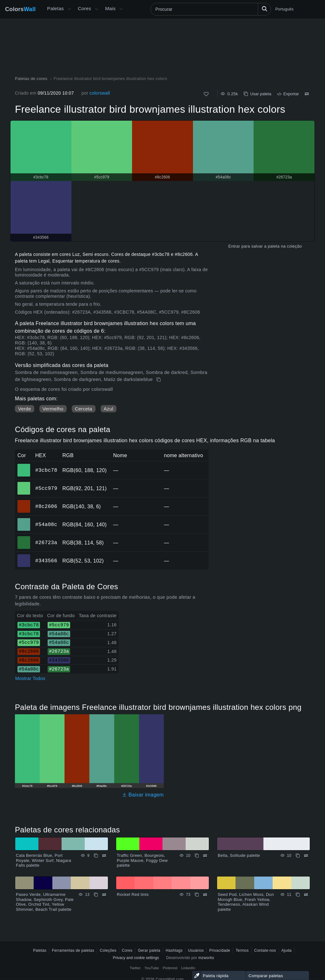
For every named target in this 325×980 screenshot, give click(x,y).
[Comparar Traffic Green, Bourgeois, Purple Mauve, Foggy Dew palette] (205, 856)
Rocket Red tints (133, 894)
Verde (25, 409)
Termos (242, 950)
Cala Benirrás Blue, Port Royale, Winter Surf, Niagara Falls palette (43, 860)
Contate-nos (265, 950)
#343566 (46, 561)
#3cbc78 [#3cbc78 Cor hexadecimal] (24, 466)
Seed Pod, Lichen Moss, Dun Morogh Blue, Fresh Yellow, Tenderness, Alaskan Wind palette (246, 902)
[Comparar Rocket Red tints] (205, 895)
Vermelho (53, 409)
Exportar (288, 94)
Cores (84, 8)
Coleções (108, 950)
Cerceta (84, 409)
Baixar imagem (143, 795)
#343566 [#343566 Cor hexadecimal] (24, 556)
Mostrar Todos (30, 678)
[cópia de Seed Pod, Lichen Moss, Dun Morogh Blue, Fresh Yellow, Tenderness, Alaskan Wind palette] (298, 895)
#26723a (46, 543)
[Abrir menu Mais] (69, 9)
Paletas (56, 8)
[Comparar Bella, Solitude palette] (306, 856)
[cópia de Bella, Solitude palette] (298, 856)
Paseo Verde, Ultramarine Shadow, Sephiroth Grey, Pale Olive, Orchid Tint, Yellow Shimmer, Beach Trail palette (45, 902)
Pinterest (170, 968)
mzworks (206, 958)
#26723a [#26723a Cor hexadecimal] (24, 538)
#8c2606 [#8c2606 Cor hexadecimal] (24, 502)
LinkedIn (188, 968)
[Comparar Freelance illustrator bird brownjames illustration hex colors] (307, 94)
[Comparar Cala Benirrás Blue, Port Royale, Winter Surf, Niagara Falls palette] (104, 856)
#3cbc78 (46, 470)
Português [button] (285, 9)
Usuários (196, 950)
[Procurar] (211, 9)
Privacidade (220, 950)
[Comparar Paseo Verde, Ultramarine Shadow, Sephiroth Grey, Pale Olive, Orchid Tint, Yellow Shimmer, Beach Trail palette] (104, 895)
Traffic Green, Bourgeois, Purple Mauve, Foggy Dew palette (142, 860)
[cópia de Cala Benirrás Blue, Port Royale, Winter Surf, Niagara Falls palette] (96, 856)
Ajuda (287, 950)
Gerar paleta (149, 950)
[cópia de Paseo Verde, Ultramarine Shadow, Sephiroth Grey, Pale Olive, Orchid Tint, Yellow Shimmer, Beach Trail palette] (96, 895)
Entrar (234, 246)
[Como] (206, 94)
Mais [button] (110, 8)
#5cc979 (46, 488)
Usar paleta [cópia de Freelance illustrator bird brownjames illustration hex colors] (258, 94)
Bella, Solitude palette (239, 855)
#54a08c (46, 524)
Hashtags (174, 950)
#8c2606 (46, 506)
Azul (109, 409)
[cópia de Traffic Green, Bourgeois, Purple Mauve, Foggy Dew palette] (197, 856)
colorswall (100, 93)
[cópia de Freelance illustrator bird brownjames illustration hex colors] (159, 380)
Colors (20, 9)
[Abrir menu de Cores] (96, 9)
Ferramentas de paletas (73, 950)
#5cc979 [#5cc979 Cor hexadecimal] (24, 484)
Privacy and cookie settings (136, 958)
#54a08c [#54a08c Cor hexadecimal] (24, 520)
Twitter (135, 968)
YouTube (152, 968)
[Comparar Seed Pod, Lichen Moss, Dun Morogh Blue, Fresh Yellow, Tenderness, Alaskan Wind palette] (306, 895)
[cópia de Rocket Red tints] (197, 895)
